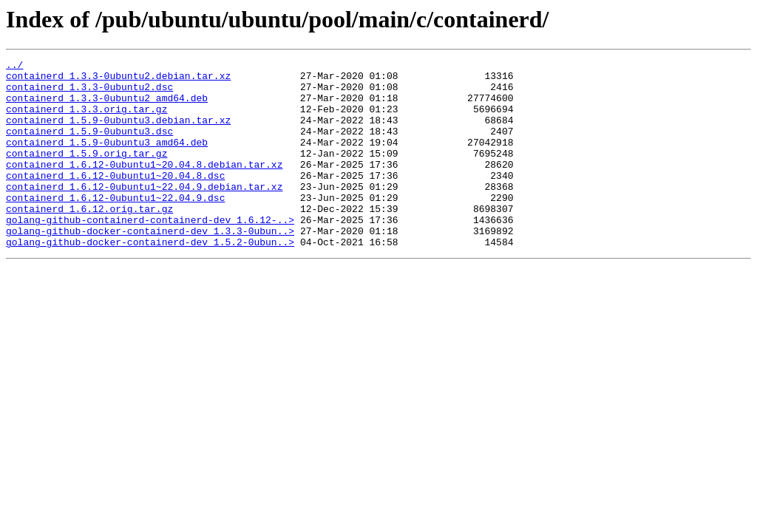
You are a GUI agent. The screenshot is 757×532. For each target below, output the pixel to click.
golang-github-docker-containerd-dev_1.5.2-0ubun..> (150, 279)
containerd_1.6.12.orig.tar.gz (89, 239)
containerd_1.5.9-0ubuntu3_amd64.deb (107, 160)
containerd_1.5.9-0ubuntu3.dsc (89, 146)
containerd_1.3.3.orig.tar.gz (86, 120)
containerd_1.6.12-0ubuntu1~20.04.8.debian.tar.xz (144, 186)
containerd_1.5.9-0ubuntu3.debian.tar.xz (118, 133)
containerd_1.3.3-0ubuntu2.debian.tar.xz (118, 80)
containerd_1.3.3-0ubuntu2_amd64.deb (107, 106)
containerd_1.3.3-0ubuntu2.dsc (89, 93)
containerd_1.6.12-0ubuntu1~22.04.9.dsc (115, 226)
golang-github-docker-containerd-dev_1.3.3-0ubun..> (150, 266)
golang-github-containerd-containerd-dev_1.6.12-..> (150, 253)
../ (14, 66)
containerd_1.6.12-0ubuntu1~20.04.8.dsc (115, 199)
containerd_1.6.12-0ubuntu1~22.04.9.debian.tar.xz (144, 213)
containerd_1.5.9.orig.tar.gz (86, 173)
